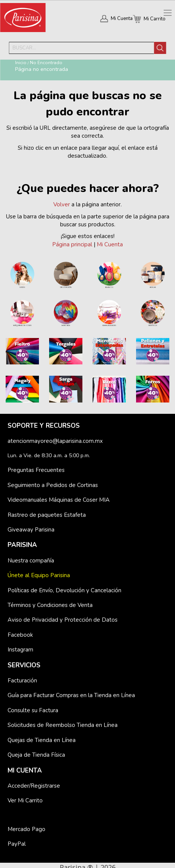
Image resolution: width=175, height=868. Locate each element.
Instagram (20, 650)
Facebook (20, 635)
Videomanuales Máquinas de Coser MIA (59, 500)
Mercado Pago (26, 829)
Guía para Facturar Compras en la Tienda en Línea (71, 695)
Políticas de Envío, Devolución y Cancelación (64, 590)
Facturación (22, 681)
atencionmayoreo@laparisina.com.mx (55, 441)
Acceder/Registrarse (34, 786)
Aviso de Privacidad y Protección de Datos (63, 620)
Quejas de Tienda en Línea (42, 740)
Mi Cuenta (122, 18)
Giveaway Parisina (31, 530)
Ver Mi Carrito (25, 800)
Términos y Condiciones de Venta (50, 605)
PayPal (17, 844)
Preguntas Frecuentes (36, 470)
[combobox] (81, 48)
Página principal (72, 244)
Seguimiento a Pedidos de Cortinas (53, 485)
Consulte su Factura (33, 710)
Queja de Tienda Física (36, 755)
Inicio (21, 63)
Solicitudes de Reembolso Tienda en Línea (63, 725)
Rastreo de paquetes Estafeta (47, 515)
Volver (62, 204)
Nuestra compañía (31, 561)
